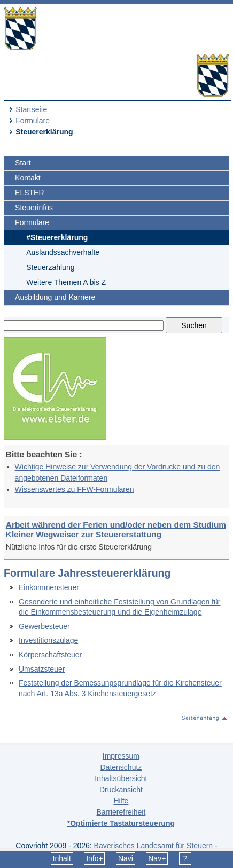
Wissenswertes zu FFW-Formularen (75, 489)
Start (23, 163)
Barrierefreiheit (121, 812)
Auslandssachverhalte (63, 252)
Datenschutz (121, 767)
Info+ (95, 858)
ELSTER (29, 193)
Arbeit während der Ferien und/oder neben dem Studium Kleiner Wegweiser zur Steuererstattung (116, 529)
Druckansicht (121, 790)
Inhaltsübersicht (121, 778)
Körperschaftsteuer (50, 655)
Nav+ (157, 858)
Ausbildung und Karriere (55, 297)
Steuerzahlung (50, 267)
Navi (126, 858)
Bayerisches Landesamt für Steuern (154, 846)
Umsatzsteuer (42, 669)
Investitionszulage (48, 640)
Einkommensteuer (49, 587)
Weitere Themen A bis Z (66, 282)
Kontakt (28, 178)
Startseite (31, 109)
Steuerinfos (34, 208)
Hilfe (121, 801)
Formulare (33, 121)
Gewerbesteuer (44, 626)
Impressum (121, 756)
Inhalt (62, 858)
